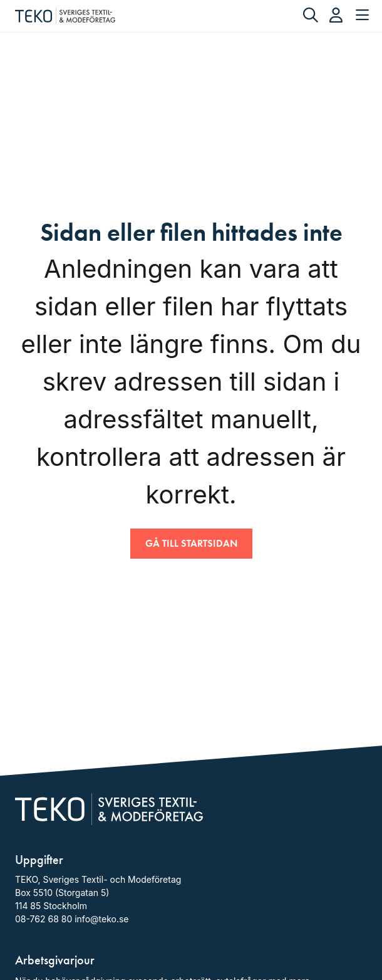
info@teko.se (101, 919)
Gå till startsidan (191, 543)
